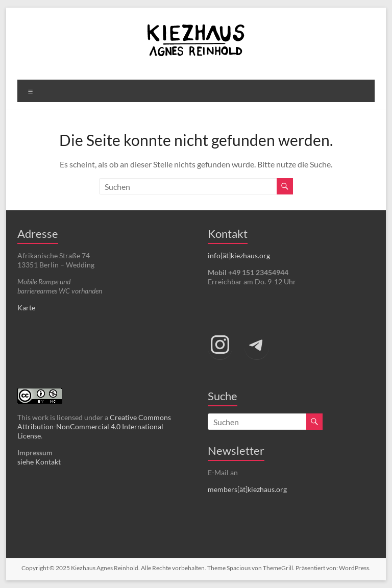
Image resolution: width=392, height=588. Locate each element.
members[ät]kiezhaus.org (247, 489)
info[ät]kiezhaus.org (239, 255)
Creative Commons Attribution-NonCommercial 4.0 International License (94, 426)
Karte (26, 308)
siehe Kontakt (39, 462)
